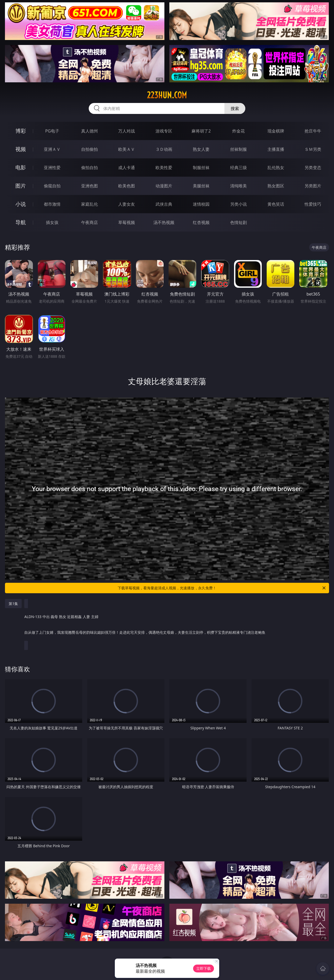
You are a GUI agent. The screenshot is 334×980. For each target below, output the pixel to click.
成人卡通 (127, 168)
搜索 (235, 108)
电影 (21, 167)
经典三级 (238, 168)
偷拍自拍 (90, 168)
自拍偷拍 (90, 149)
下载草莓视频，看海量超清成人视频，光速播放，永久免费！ (222, 588)
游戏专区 (164, 131)
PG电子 (52, 131)
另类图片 (313, 186)
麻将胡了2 (201, 131)
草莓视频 (127, 222)
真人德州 (90, 131)
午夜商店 (90, 222)
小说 (21, 204)
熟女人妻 (201, 149)
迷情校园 (201, 204)
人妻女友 (127, 204)
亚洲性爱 (52, 168)
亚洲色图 (90, 186)
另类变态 (313, 168)
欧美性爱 (164, 168)
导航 (21, 222)
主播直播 (276, 149)
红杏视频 (201, 222)
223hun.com (167, 95)
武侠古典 (164, 204)
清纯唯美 (238, 186)
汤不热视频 (164, 222)
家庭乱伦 (90, 204)
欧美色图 (127, 186)
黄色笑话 (276, 204)
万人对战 (127, 131)
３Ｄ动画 (164, 149)
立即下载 (204, 968)
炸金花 (238, 131)
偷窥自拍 (52, 186)
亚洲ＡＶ (52, 149)
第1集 (13, 604)
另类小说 (238, 204)
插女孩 (52, 222)
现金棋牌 (276, 131)
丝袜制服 (238, 149)
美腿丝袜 (201, 186)
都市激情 (52, 204)
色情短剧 (238, 222)
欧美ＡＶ (127, 149)
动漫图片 (164, 186)
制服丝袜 (201, 168)
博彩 (21, 131)
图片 (21, 186)
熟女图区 (276, 186)
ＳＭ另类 (313, 149)
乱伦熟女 (276, 168)
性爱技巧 (313, 204)
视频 (21, 149)
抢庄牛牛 (313, 131)
